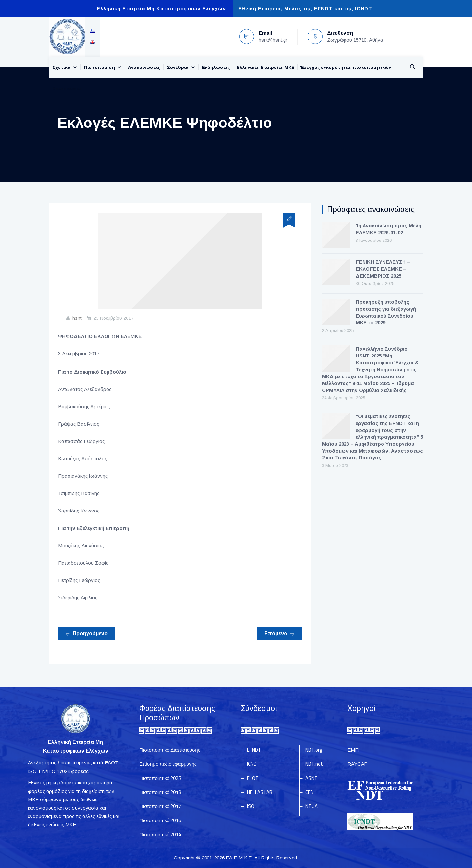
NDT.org (314, 750)
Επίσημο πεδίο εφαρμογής (168, 764)
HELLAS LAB (260, 792)
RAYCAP (358, 764)
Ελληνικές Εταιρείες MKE (265, 67)
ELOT (253, 778)
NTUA (312, 806)
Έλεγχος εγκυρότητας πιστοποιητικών (346, 67)
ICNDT (254, 764)
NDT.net (314, 764)
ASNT (312, 778)
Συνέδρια (181, 67)
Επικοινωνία (67, 88)
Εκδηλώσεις (216, 67)
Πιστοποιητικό (160, 778)
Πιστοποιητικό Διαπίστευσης (170, 750)
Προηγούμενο (86, 634)
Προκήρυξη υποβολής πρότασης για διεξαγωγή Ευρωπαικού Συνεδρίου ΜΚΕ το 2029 (386, 312)
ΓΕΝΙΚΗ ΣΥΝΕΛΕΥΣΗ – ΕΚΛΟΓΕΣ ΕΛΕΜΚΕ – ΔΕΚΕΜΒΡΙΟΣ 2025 (383, 269)
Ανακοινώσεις (144, 67)
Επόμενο (279, 634)
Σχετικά (65, 67)
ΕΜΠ (353, 750)
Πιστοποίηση (103, 67)
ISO (251, 806)
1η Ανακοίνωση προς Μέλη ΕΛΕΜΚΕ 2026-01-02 (388, 229)
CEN (310, 792)
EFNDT (254, 750)
